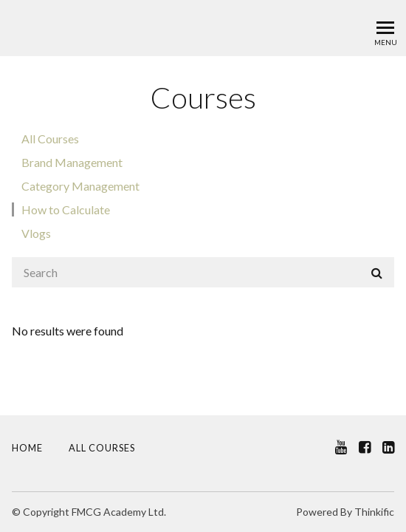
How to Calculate (66, 209)
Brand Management (72, 162)
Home (27, 448)
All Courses (50, 139)
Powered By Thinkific (345, 512)
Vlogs (36, 233)
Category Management (80, 186)
